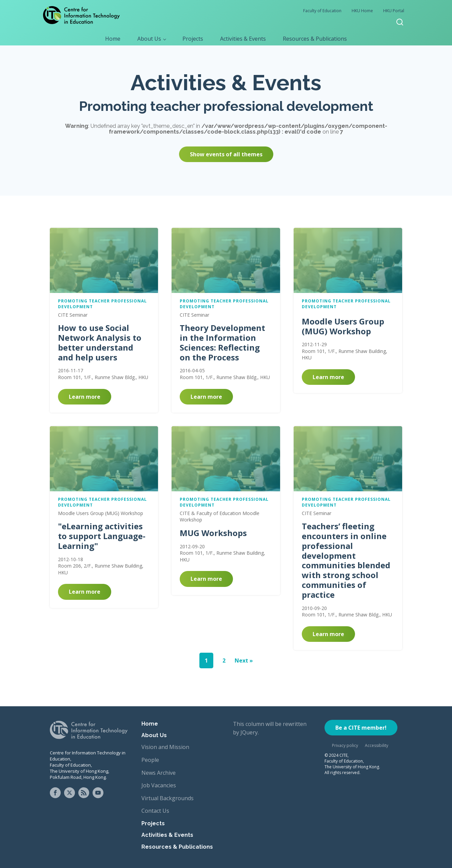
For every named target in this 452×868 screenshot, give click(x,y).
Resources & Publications (315, 39)
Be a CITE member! (361, 728)
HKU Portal (394, 11)
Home (113, 39)
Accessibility (377, 745)
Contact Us (155, 811)
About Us (149, 39)
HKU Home (362, 11)
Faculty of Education (322, 11)
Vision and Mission (165, 747)
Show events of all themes (226, 154)
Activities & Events (243, 39)
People (150, 760)
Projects (193, 39)
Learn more (85, 397)
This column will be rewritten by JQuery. (270, 728)
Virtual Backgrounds (168, 798)
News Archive (159, 773)
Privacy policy (345, 745)
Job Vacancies (159, 785)
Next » (244, 660)
